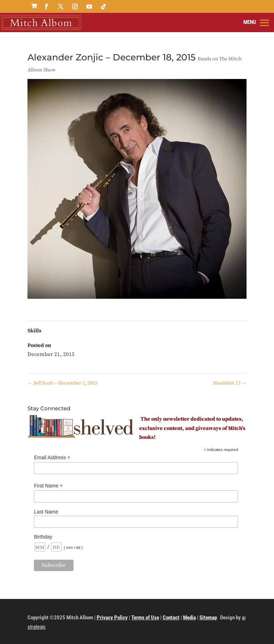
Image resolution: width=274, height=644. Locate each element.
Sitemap (208, 618)
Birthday (43, 537)
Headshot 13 (230, 383)
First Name (48, 486)
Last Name (46, 512)
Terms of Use (145, 618)
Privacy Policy (112, 618)
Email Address (52, 458)
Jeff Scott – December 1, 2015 (62, 383)
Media (189, 618)
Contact (171, 618)
